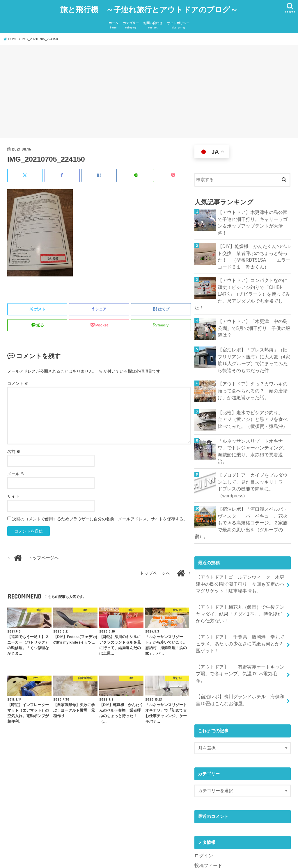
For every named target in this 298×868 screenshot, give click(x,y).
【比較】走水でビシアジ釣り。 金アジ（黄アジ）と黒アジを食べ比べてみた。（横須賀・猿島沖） (253, 399)
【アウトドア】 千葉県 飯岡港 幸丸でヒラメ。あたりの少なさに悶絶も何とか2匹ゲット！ (240, 600)
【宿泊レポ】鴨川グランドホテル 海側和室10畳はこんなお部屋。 (239, 647)
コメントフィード (212, 821)
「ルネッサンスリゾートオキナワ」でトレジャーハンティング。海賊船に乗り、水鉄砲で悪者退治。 (253, 427)
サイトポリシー (178, 22)
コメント (18, 380)
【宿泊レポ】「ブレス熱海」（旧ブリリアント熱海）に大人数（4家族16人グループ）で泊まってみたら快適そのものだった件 (254, 341)
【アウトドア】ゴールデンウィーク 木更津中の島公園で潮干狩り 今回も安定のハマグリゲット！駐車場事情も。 (239, 544)
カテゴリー (131, 22)
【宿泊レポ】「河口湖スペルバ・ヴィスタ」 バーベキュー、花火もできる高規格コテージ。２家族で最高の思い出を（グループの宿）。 (253, 488)
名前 (14, 448)
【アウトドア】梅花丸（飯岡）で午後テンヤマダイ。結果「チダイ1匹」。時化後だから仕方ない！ (240, 572)
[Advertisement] (149, 89)
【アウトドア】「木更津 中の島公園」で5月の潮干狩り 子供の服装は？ (253, 309)
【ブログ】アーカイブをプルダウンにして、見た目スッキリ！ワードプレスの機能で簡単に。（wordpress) (253, 456)
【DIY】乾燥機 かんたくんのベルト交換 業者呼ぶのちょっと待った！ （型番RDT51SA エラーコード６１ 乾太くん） (254, 247)
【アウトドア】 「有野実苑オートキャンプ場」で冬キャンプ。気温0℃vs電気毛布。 (239, 626)
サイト (13, 492)
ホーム (113, 22)
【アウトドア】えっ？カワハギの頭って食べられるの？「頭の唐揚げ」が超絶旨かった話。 (253, 370)
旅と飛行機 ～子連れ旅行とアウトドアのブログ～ (149, 7)
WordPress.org (209, 831)
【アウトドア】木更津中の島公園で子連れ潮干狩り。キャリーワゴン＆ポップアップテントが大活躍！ (253, 215)
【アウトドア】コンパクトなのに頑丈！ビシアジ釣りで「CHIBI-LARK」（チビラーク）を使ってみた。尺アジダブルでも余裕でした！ (254, 279)
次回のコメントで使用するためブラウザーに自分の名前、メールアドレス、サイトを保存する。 (100, 515)
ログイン (203, 802)
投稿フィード (207, 812)
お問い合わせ (153, 22)
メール (16, 470)
